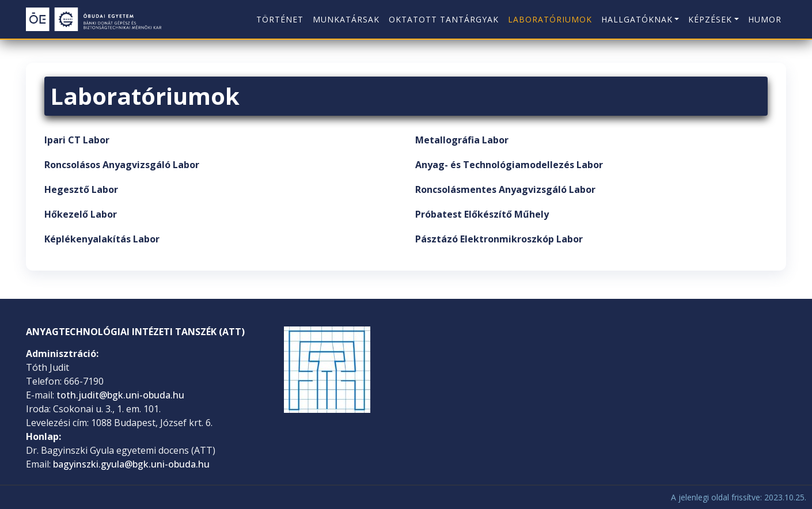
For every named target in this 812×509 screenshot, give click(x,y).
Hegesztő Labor (81, 189)
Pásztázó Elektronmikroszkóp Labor (499, 239)
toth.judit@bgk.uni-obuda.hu (120, 395)
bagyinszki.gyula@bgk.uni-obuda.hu (131, 464)
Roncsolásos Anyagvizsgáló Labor (122, 165)
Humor (765, 19)
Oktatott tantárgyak (444, 19)
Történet (280, 19)
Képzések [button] (710, 19)
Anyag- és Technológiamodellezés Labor (509, 165)
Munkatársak (346, 19)
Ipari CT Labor (77, 140)
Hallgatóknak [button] (637, 19)
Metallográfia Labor (462, 140)
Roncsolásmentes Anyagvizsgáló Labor (505, 189)
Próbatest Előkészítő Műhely (482, 214)
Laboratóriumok (550, 19)
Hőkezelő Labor (81, 214)
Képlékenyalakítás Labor (102, 239)
